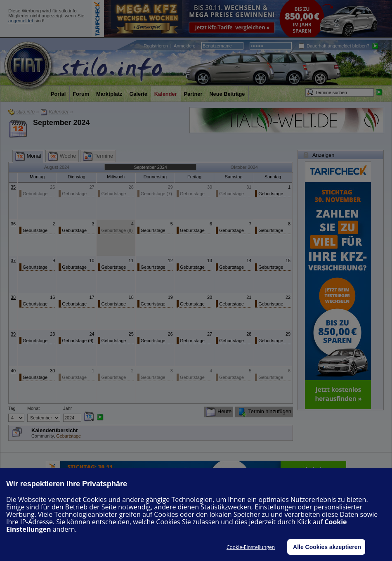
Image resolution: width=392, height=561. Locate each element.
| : (169, 46)
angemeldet (21, 21)
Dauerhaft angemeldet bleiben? (334, 46)
